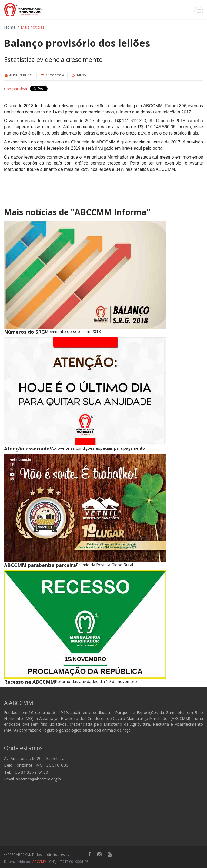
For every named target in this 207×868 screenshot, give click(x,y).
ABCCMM (39, 862)
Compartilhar (16, 89)
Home (10, 27)
